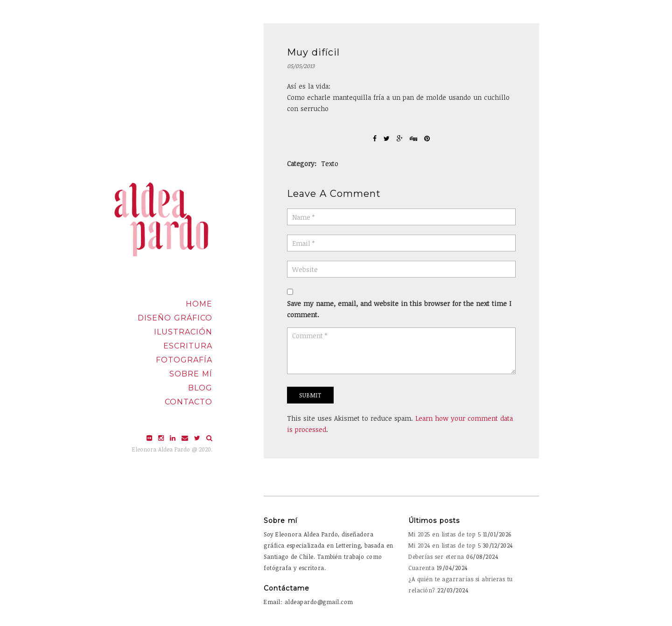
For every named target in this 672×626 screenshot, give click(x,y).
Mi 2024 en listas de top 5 (444, 545)
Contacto (189, 402)
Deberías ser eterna (436, 556)
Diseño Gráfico (175, 318)
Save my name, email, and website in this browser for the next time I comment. (399, 309)
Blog (200, 388)
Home (199, 304)
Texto (330, 163)
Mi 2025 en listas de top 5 (444, 534)
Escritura (188, 346)
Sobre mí (191, 374)
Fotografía (184, 360)
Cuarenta (421, 568)
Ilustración (183, 332)
